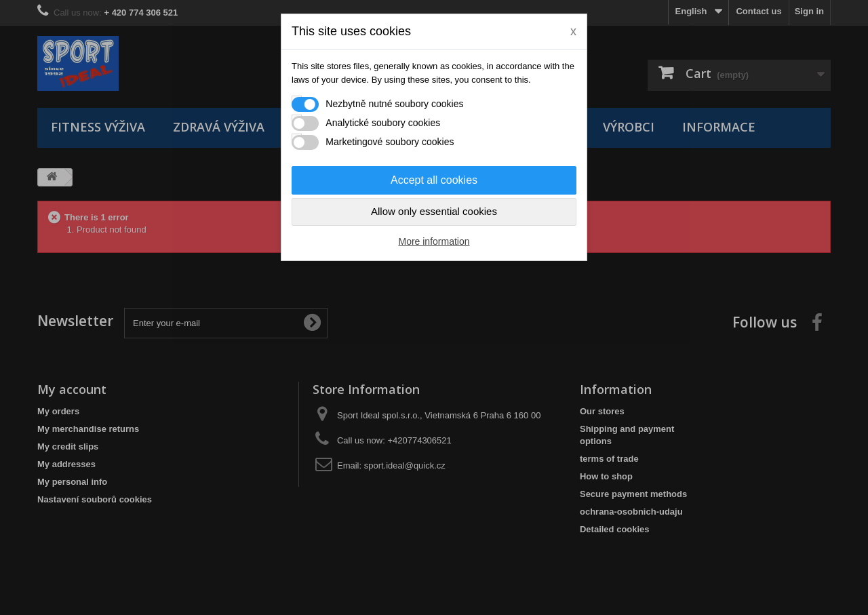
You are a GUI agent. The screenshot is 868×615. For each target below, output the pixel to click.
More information (434, 241)
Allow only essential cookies (434, 211)
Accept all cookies (434, 180)
